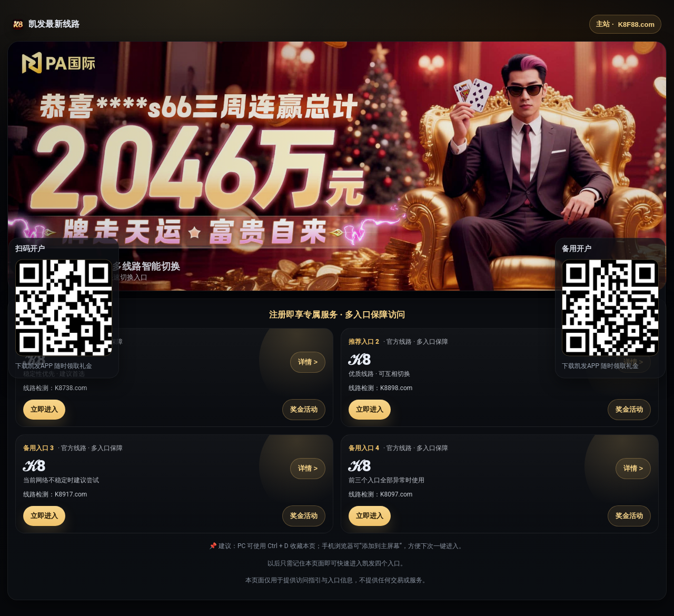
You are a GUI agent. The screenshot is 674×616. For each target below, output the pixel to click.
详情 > (308, 362)
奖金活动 (304, 409)
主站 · (625, 24)
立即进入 (44, 409)
